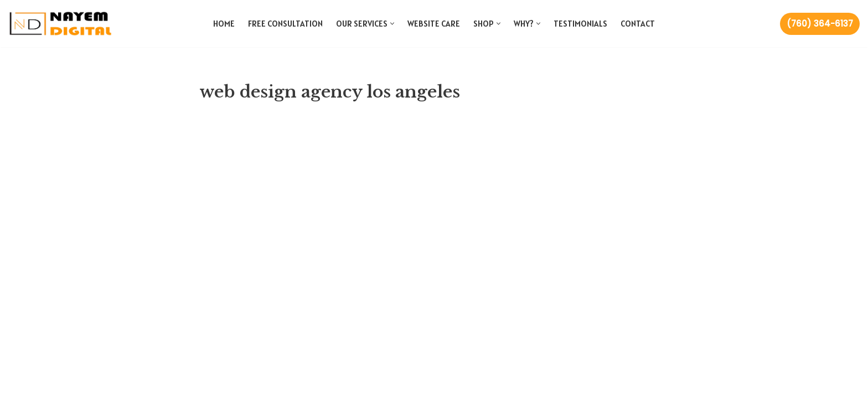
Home (224, 24)
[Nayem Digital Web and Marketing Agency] (61, 24)
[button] (392, 24)
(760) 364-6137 (820, 24)
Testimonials (580, 24)
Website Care (434, 24)
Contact (638, 24)
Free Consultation (285, 24)
